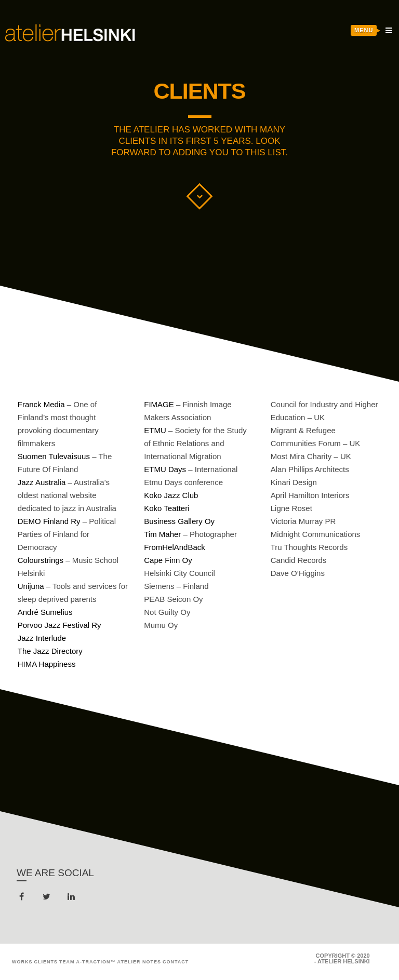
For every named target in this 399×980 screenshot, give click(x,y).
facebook (24, 899)
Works (22, 962)
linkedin (73, 899)
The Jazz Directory (50, 651)
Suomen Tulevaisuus (54, 456)
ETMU (155, 430)
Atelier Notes (139, 962)
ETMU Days (165, 469)
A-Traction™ (96, 962)
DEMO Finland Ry (49, 521)
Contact (176, 962)
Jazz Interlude (42, 638)
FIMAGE (159, 404)
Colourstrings (41, 560)
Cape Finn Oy (168, 560)
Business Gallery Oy (179, 521)
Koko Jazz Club (171, 495)
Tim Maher (162, 534)
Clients (46, 962)
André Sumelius (45, 612)
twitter (49, 899)
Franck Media (41, 404)
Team (67, 962)
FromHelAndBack (175, 547)
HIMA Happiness (47, 664)
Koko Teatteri (167, 508)
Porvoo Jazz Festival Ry (59, 625)
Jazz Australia (42, 482)
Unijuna (31, 586)
